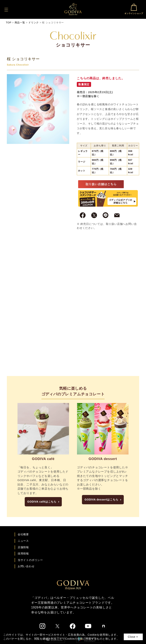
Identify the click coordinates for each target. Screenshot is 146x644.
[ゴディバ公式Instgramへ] (42, 626)
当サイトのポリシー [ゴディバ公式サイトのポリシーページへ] (30, 560)
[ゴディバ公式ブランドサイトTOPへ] (73, 585)
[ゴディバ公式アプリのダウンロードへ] (108, 198)
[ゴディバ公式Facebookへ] (73, 626)
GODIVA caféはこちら (42, 502)
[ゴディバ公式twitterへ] (57, 626)
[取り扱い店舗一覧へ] (101, 184)
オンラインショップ (134, 9)
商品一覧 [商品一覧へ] (20, 23)
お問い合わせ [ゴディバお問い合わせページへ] (26, 566)
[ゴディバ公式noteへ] (104, 626)
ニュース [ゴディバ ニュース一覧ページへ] (23, 541)
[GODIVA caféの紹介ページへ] (43, 429)
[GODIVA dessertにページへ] (103, 429)
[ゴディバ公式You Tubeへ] (88, 626)
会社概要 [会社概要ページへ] (23, 534)
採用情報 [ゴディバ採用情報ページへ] (23, 554)
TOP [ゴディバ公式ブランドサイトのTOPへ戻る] (9, 23)
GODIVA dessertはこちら (102, 500)
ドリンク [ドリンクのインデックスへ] (34, 23)
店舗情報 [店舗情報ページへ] (23, 547)
